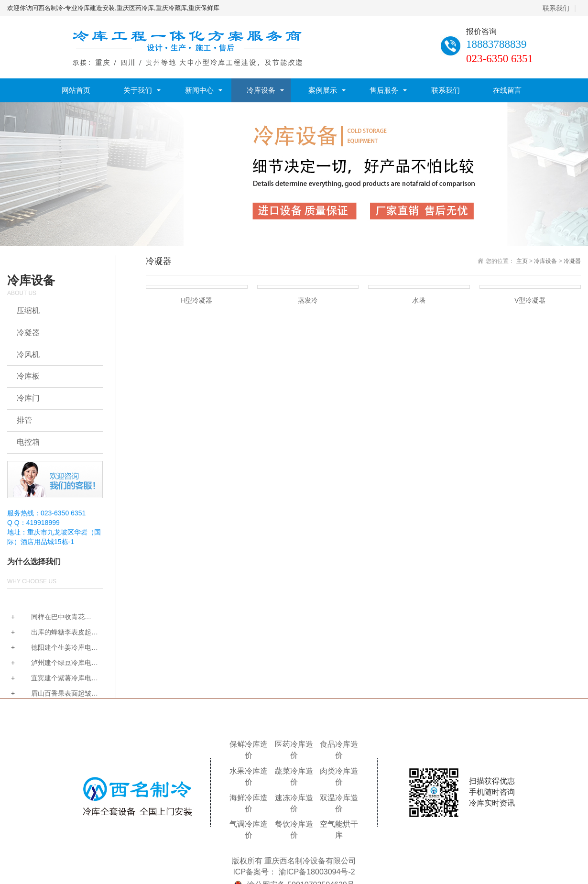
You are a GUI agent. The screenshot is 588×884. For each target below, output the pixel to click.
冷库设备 (261, 90)
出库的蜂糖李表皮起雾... (49, 633)
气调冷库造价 (249, 829)
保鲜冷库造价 (249, 750)
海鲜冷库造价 (249, 803)
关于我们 (138, 90)
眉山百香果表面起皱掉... (49, 694)
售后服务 (384, 90)
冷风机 (28, 355)
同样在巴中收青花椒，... (46, 617)
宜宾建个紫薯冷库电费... (49, 679)
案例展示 (323, 90)
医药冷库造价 (294, 750)
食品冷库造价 (339, 750)
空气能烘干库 (339, 829)
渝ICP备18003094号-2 (317, 872)
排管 (24, 420)
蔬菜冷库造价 (294, 776)
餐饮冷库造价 (294, 829)
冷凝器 (28, 333)
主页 (522, 261)
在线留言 (507, 90)
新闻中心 (199, 90)
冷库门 (28, 398)
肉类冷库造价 (339, 776)
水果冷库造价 (249, 776)
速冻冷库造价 (294, 803)
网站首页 (76, 90)
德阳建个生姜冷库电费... (49, 648)
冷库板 (28, 376)
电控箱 (28, 442)
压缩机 (28, 311)
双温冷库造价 (339, 803)
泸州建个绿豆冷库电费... (49, 663)
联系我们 (556, 8)
